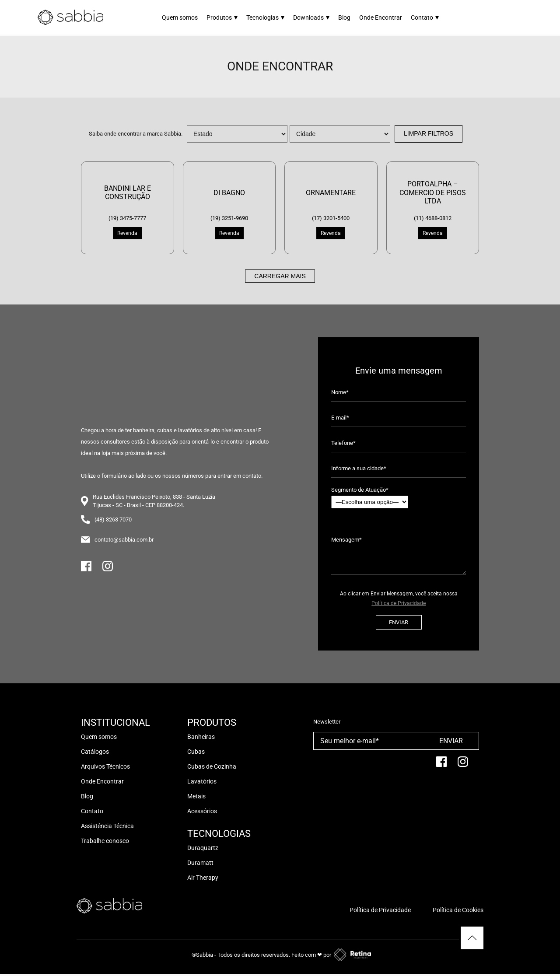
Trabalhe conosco (105, 841)
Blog (344, 17)
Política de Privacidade (399, 603)
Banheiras (201, 737)
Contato (425, 17)
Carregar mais (280, 276)
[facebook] (441, 765)
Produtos (222, 17)
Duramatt (200, 863)
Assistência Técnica (107, 826)
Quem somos (180, 17)
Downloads (311, 17)
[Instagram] (108, 570)
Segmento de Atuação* (370, 497)
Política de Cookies (458, 910)
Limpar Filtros (429, 133)
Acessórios (202, 811)
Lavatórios (202, 781)
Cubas (196, 752)
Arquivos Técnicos (105, 766)
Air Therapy (203, 878)
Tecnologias (265, 17)
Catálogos (95, 752)
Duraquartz (203, 848)
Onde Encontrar (381, 17)
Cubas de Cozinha (212, 766)
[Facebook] (86, 570)
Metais (196, 796)
